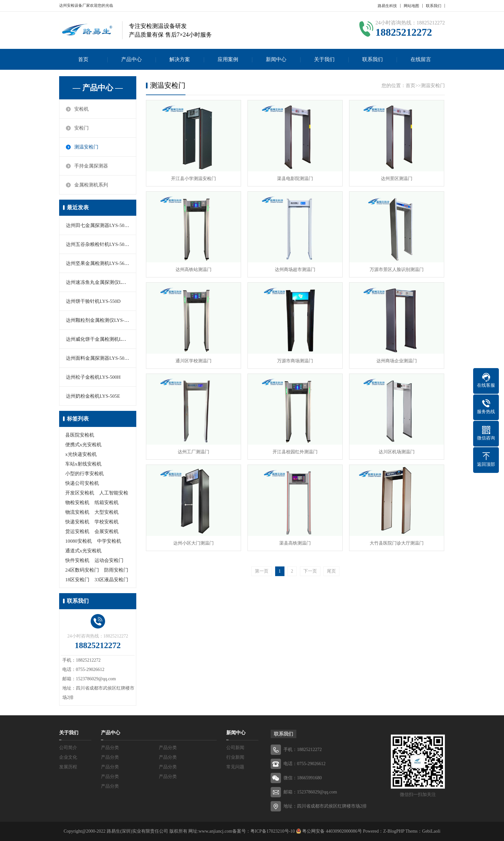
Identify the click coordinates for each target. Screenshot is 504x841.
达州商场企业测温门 (397, 361)
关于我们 (324, 59)
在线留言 (421, 59)
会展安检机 (107, 531)
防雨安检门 (116, 570)
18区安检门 (77, 580)
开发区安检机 (80, 493)
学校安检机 (107, 522)
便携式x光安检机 (83, 445)
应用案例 (228, 59)
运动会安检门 (109, 560)
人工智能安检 (114, 493)
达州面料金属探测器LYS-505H (98, 358)
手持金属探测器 (91, 166)
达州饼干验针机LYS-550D (93, 301)
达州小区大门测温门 (194, 543)
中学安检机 (109, 541)
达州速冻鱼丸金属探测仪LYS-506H (103, 282)
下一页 (310, 571)
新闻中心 (276, 59)
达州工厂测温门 (194, 452)
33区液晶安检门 (111, 580)
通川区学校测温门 (194, 361)
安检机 (81, 109)
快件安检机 (77, 560)
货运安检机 (77, 531)
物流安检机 (77, 512)
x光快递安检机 (81, 454)
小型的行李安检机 (85, 474)
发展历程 (68, 767)
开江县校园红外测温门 (295, 452)
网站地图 (411, 6)
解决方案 (180, 59)
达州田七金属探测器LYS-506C (98, 225)
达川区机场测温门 (397, 452)
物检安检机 (77, 502)
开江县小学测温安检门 (194, 179)
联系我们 (434, 6)
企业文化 (68, 757)
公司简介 (68, 748)
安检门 (81, 128)
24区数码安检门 (82, 570)
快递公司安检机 (82, 483)
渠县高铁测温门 (295, 543)
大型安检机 (107, 512)
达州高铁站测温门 (194, 270)
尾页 (331, 571)
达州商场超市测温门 (295, 270)
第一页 (262, 571)
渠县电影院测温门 (295, 179)
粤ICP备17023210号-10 (273, 831)
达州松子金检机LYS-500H (93, 377)
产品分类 (110, 748)
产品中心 (131, 59)
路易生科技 (387, 6)
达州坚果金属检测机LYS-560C (98, 263)
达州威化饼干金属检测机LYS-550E (103, 339)
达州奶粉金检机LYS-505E (93, 396)
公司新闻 (235, 748)
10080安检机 (79, 541)
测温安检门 (86, 147)
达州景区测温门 (397, 179)
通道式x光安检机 (83, 551)
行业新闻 (235, 757)
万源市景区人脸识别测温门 (397, 270)
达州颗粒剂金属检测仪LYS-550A (100, 320)
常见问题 (235, 767)
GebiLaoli (431, 831)
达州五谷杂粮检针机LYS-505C (98, 244)
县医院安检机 (80, 435)
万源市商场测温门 (295, 361)
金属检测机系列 (91, 185)
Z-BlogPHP (394, 831)
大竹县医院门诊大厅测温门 (397, 543)
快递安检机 (77, 522)
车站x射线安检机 (83, 464)
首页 (83, 59)
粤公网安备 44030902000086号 (332, 831)
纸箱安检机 (107, 502)
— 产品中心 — (98, 88)
